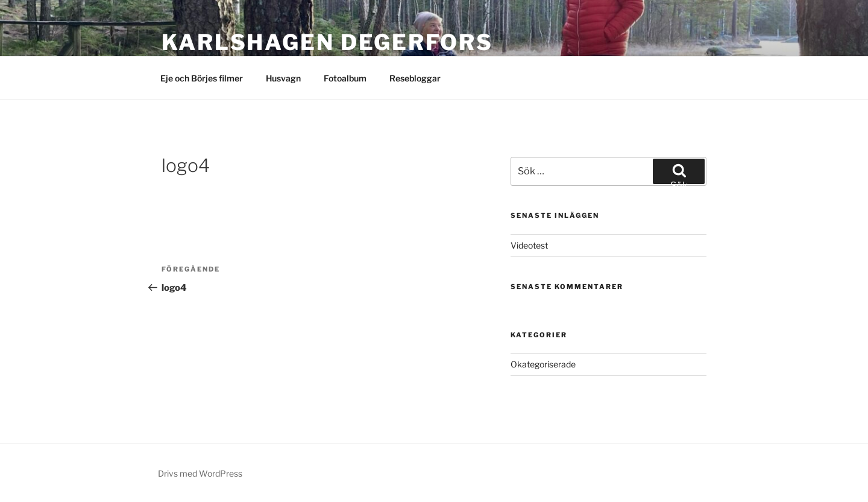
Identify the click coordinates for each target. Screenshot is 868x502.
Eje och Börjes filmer (202, 78)
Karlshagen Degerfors (327, 42)
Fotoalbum (345, 78)
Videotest (529, 245)
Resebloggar (415, 78)
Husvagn (283, 78)
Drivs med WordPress (200, 473)
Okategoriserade (543, 364)
